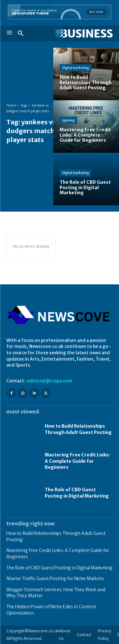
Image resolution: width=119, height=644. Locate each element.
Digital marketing (76, 68)
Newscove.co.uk (44, 631)
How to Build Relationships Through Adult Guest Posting (78, 429)
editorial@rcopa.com (49, 381)
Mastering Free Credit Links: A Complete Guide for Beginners (77, 461)
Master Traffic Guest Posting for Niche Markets (55, 579)
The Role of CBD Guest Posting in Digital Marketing (60, 568)
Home (11, 105)
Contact (84, 635)
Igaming (68, 120)
